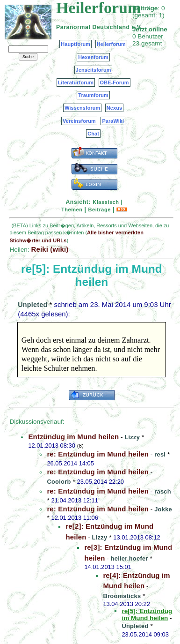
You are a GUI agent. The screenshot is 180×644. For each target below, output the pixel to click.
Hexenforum (93, 57)
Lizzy (132, 437)
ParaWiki (113, 121)
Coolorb (59, 482)
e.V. (137, 27)
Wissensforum (82, 108)
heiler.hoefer (130, 558)
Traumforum (93, 95)
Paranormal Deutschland (93, 27)
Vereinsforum (79, 121)
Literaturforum (76, 82)
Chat (93, 134)
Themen (72, 210)
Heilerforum (111, 44)
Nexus (114, 108)
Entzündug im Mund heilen (73, 437)
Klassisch (106, 202)
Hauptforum (76, 44)
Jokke (163, 509)
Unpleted (32, 305)
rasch (163, 491)
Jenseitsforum (94, 70)
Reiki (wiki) (50, 249)
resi (160, 454)
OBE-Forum (115, 82)
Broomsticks (122, 596)
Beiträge (100, 210)
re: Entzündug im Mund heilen (98, 454)
